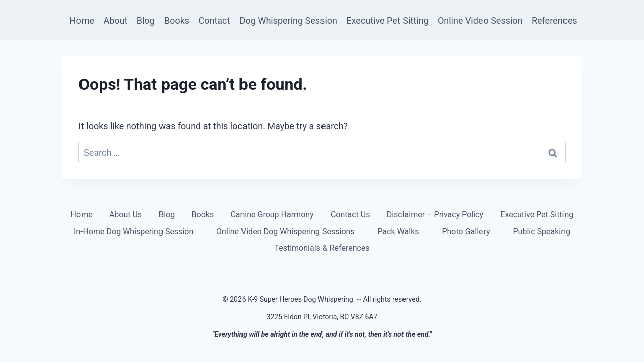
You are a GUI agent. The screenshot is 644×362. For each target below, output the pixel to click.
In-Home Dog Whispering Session (134, 232)
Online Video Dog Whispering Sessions (286, 232)
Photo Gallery (466, 232)
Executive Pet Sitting (387, 20)
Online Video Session (480, 20)
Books (177, 20)
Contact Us (350, 214)
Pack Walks (398, 232)
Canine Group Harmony (272, 214)
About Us (126, 214)
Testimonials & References (322, 248)
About (115, 20)
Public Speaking (542, 232)
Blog (146, 20)
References (554, 20)
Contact (215, 20)
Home (82, 20)
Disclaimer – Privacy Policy (435, 214)
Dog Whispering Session (288, 20)
